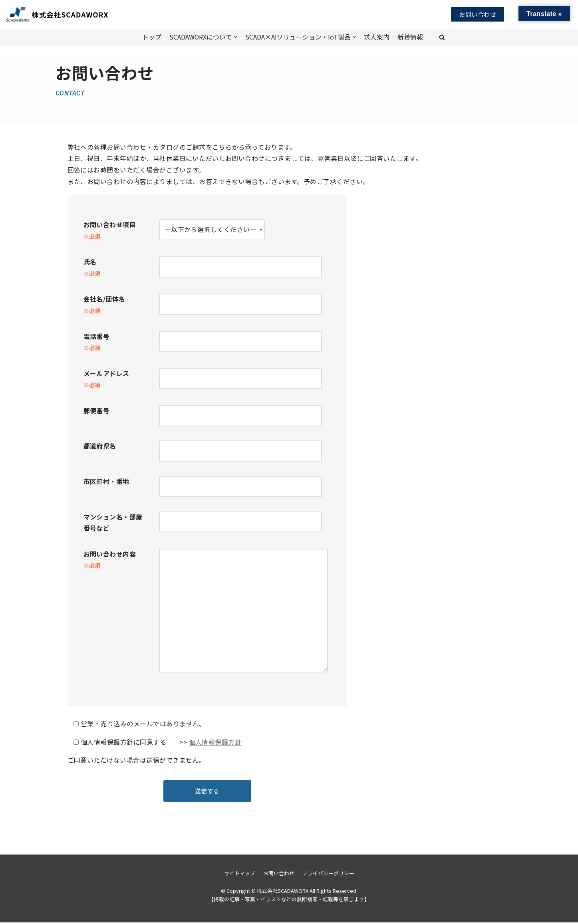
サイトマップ (240, 875)
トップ (151, 37)
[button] (442, 37)
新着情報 (410, 37)
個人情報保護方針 (215, 744)
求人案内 (377, 37)
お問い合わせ (478, 14)
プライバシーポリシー (328, 875)
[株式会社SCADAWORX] (45, 14)
